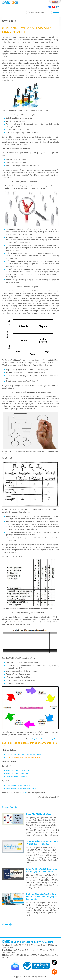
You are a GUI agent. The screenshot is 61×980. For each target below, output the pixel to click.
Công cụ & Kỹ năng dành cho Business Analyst (23, 757)
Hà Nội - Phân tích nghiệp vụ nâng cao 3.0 (21, 788)
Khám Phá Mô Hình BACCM (39, 814)
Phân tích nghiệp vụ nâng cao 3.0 (18, 773)
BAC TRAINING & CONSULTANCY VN (6, 3)
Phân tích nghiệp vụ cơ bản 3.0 (17, 770)
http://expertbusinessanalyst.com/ (46, 739)
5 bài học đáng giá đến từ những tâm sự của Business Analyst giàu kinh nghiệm (42, 897)
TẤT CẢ (25, 793)
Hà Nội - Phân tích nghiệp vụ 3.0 (18, 785)
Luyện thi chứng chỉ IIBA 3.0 (16, 777)
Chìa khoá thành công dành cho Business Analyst (24, 754)
